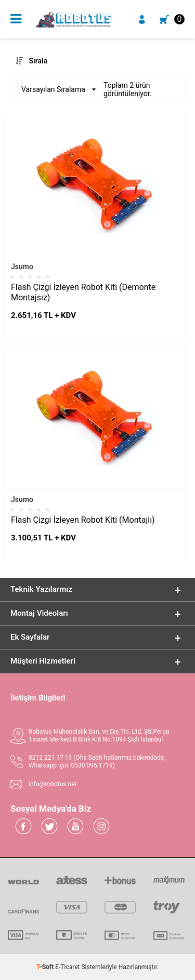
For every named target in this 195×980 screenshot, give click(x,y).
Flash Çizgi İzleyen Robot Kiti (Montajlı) (83, 520)
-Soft (46, 967)
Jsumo (22, 267)
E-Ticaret (67, 967)
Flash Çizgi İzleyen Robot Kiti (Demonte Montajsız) (83, 292)
